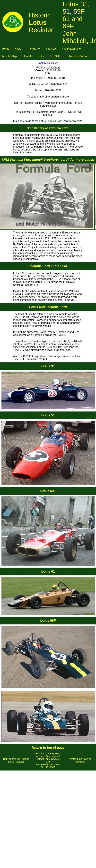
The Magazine (71, 49)
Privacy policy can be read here (80, 760)
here (22, 121)
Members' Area (79, 56)
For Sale (56, 56)
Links (40, 56)
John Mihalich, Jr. (48, 63)
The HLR (34, 49)
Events (28, 56)
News (18, 49)
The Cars (51, 49)
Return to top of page (48, 748)
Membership (11, 56)
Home (6, 49)
